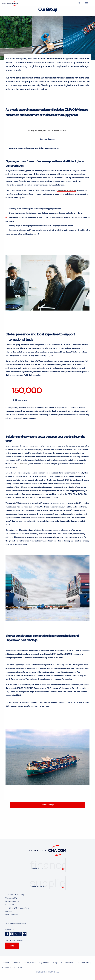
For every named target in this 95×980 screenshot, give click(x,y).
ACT (12, 949)
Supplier (38, 889)
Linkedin (12, 936)
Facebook (7, 936)
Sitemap (16, 965)
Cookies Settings (47, 139)
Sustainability (11, 900)
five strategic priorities (67, 190)
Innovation (10, 907)
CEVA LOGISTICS (20, 466)
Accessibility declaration (12, 970)
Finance (37, 871)
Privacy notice (30, 965)
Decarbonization (12, 904)
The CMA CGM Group (15, 897)
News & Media (12, 917)
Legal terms (44, 965)
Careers (9, 914)
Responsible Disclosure (63, 965)
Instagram (20, 936)
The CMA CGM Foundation (17, 911)
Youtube (25, 936)
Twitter (16, 936)
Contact (5, 965)
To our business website (16, 926)
